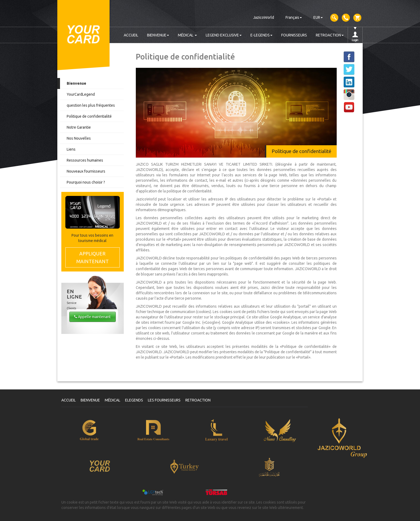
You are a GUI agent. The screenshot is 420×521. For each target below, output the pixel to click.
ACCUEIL (131, 35)
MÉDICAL (187, 35)
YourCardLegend (81, 94)
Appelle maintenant (92, 317)
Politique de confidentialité (89, 116)
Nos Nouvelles (79, 138)
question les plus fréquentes (91, 105)
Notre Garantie (79, 127)
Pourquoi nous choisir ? (86, 182)
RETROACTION (330, 35)
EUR (318, 17)
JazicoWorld (264, 17)
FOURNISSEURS (294, 35)
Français (294, 17)
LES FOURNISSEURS (164, 400)
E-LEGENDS (261, 35)
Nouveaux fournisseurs (86, 171)
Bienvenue (76, 83)
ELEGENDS (134, 400)
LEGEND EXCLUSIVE (224, 35)
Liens (71, 149)
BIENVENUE (158, 35)
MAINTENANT (93, 257)
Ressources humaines (85, 160)
